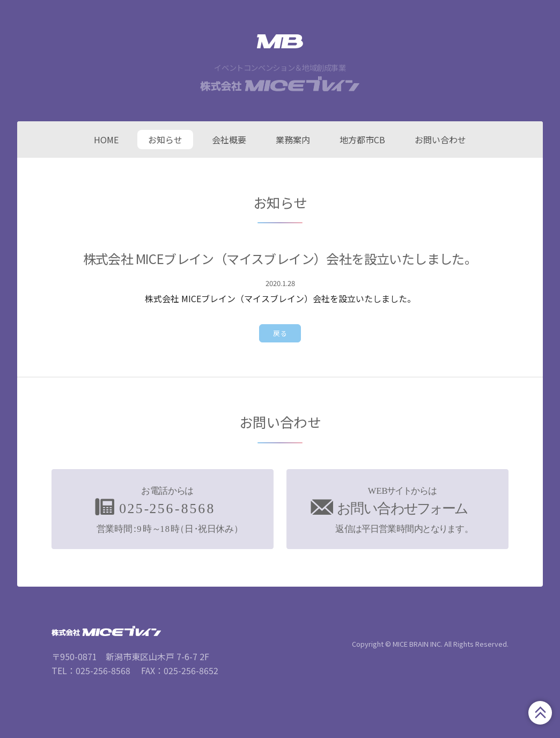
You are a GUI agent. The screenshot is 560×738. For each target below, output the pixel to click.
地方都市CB (362, 140)
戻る (280, 333)
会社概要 (229, 140)
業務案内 (293, 140)
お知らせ (165, 140)
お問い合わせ (440, 140)
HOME (106, 140)
